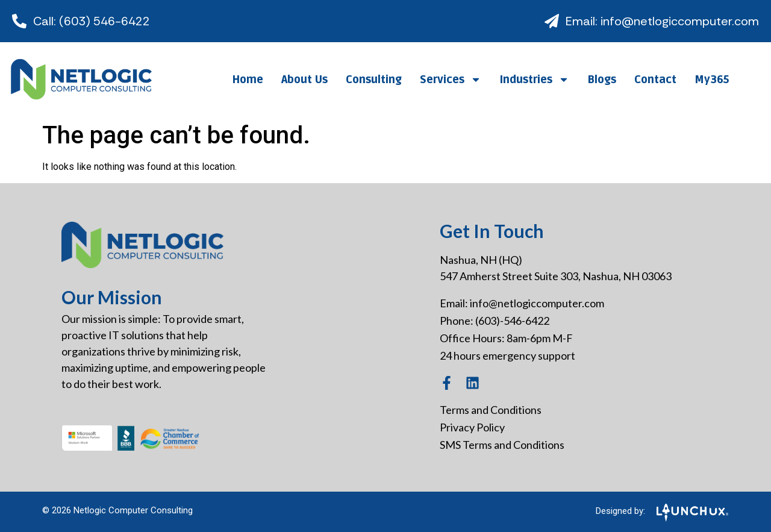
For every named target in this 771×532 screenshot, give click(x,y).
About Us (304, 80)
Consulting (374, 80)
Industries (534, 80)
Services (451, 80)
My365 (712, 80)
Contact (655, 80)
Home (248, 80)
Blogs (602, 80)
